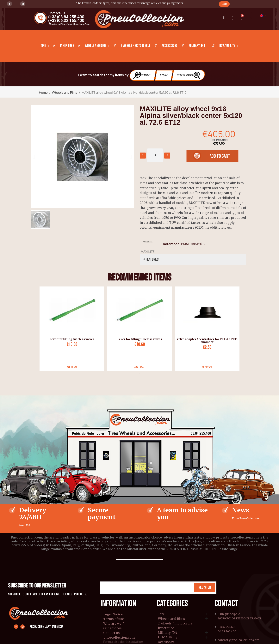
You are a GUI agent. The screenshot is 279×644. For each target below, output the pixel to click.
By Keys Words (189, 75)
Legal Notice (113, 614)
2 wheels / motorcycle (136, 46)
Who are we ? (114, 623)
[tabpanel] (70, 329)
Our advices (112, 628)
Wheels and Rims (97, 46)
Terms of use (114, 619)
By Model (142, 75)
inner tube (67, 46)
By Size (164, 75)
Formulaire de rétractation (123, 642)
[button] (224, 4)
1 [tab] (139, 374)
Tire (45, 46)
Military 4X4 (198, 46)
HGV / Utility (229, 46)
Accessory (166, 642)
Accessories (170, 46)
